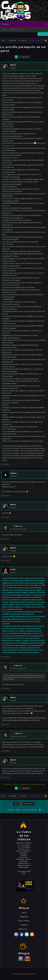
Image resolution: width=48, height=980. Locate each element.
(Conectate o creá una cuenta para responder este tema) (24, 784)
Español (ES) (28, 804)
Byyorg (13, 65)
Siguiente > (26, 57)
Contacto (11, 810)
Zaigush (13, 473)
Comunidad (24, 917)
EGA (16, 804)
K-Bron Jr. (19, 526)
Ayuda (18, 810)
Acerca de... (24, 929)
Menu (6, 24)
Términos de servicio (30, 810)
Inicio (24, 913)
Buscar (5, 30)
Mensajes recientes (17, 30)
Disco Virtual (24, 921)
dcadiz (13, 569)
